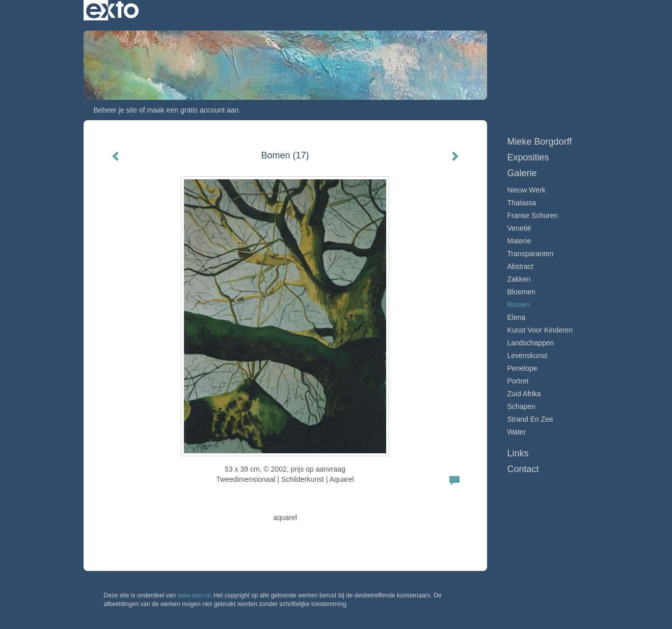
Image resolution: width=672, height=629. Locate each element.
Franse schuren (533, 215)
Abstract (520, 266)
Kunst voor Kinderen (540, 330)
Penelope (522, 368)
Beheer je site (116, 110)
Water (517, 432)
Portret (518, 381)
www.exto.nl (194, 595)
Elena (517, 317)
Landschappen (531, 343)
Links (518, 453)
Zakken (519, 279)
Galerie (522, 173)
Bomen (519, 305)
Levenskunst (528, 355)
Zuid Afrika (524, 394)
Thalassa (522, 203)
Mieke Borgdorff (418, 10)
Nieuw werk (527, 190)
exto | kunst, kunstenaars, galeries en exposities (112, 10)
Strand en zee (530, 419)
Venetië (519, 228)
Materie (519, 241)
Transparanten (531, 254)
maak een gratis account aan (193, 110)
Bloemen (521, 292)
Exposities (528, 157)
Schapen (521, 406)
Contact (523, 469)
